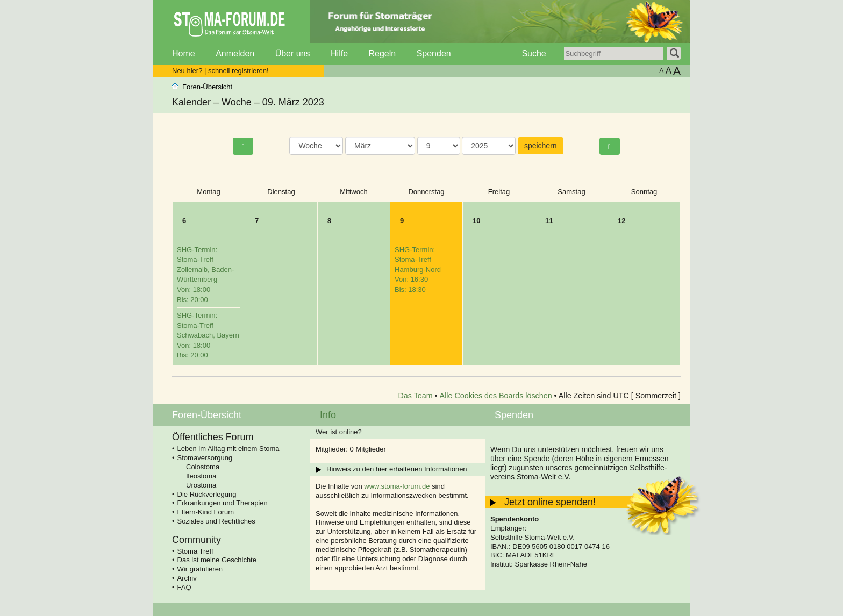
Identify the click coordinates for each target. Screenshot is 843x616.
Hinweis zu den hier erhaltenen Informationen (397, 469)
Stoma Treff (195, 551)
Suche (534, 53)
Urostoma (201, 485)
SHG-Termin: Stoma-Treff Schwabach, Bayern (208, 335)
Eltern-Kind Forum (206, 512)
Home (184, 53)
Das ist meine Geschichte (217, 560)
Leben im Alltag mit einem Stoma (228, 449)
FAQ (184, 587)
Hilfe (339, 53)
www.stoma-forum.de (397, 486)
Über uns (293, 53)
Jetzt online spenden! (550, 502)
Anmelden (235, 53)
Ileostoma (201, 476)
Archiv (187, 578)
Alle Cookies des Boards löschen (496, 396)
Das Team (416, 396)
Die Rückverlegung (207, 494)
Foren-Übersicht (207, 87)
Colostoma (203, 467)
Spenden (434, 53)
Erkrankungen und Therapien (223, 503)
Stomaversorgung (205, 458)
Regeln (382, 53)
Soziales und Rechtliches (216, 521)
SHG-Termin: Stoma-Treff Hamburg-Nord (418, 270)
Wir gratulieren (200, 569)
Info (328, 415)
